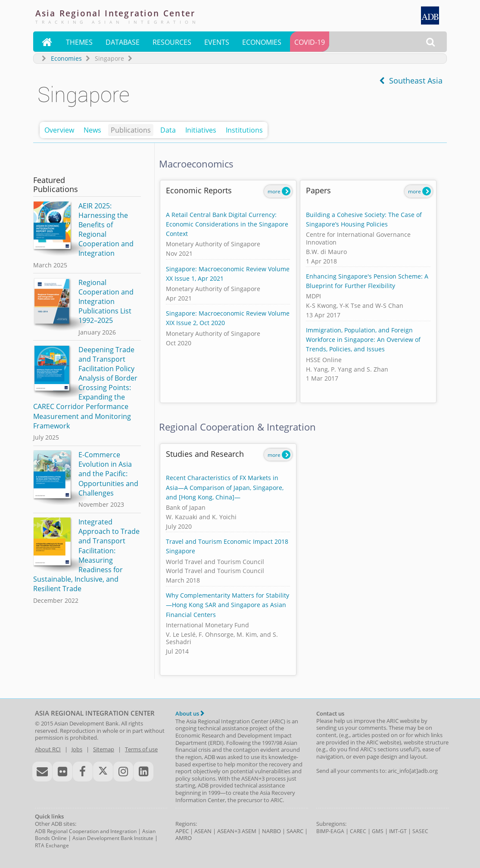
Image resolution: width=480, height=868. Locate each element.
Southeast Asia (411, 81)
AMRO (184, 838)
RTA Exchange (52, 845)
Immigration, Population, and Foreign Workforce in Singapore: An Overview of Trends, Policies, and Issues (363, 339)
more (279, 191)
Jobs (77, 749)
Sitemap (104, 749)
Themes (79, 42)
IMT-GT (398, 831)
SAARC (295, 831)
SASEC (420, 831)
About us (190, 713)
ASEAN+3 (229, 831)
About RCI (48, 749)
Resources (172, 42)
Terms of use (141, 749)
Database (123, 42)
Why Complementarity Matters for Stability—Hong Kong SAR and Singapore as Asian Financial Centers (228, 605)
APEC (182, 831)
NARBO (271, 831)
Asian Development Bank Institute (113, 838)
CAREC (358, 831)
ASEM (249, 831)
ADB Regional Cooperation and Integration (86, 831)
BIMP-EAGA (330, 831)
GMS (378, 831)
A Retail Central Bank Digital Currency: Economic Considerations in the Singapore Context (227, 224)
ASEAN (203, 831)
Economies (262, 42)
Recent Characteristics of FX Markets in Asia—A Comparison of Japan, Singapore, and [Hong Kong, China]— (225, 487)
